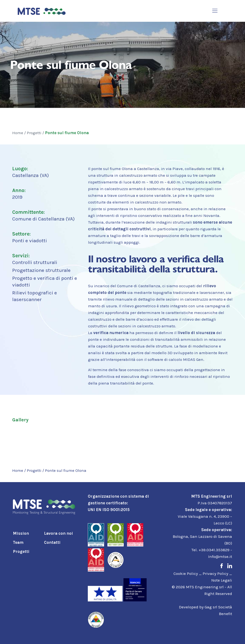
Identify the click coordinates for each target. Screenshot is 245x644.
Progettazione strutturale (41, 270)
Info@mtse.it (220, 556)
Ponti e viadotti (30, 241)
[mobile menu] (215, 11)
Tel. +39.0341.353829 (210, 550)
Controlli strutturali (35, 262)
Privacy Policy (215, 573)
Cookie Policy (186, 573)
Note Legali (222, 580)
